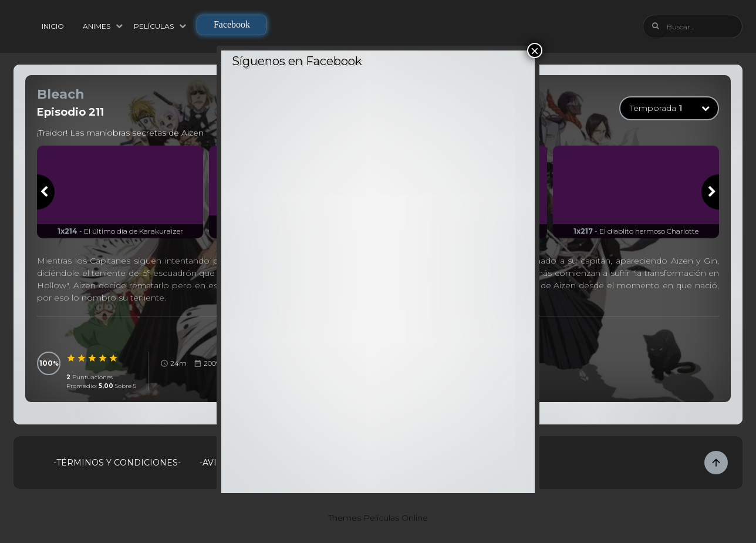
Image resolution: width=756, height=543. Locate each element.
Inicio (53, 26)
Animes (97, 26)
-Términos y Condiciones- (117, 463)
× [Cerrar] (535, 50)
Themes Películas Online (378, 518)
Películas (154, 26)
